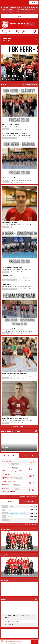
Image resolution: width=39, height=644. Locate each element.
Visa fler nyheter (19, 426)
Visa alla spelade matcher (29, 496)
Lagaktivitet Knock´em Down (17, 513)
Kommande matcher (29, 456)
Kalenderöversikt (31, 525)
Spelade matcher (10, 456)
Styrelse (24, 31)
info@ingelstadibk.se (12, 621)
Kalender (17, 31)
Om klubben (9, 31)
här (15, 10)
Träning (11, 506)
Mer (35, 31)
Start (2, 31)
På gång (10, 502)
